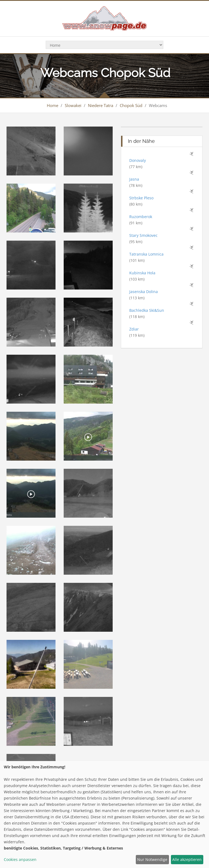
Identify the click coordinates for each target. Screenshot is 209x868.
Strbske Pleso (141, 198)
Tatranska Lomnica (146, 254)
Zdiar (134, 329)
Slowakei (73, 105)
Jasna (134, 179)
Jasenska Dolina (144, 292)
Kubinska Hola (142, 273)
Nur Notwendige (152, 859)
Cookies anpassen (20, 859)
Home (53, 105)
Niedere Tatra (101, 105)
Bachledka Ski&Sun (147, 310)
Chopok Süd (131, 105)
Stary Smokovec (143, 235)
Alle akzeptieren (187, 859)
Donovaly (138, 160)
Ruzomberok (141, 217)
